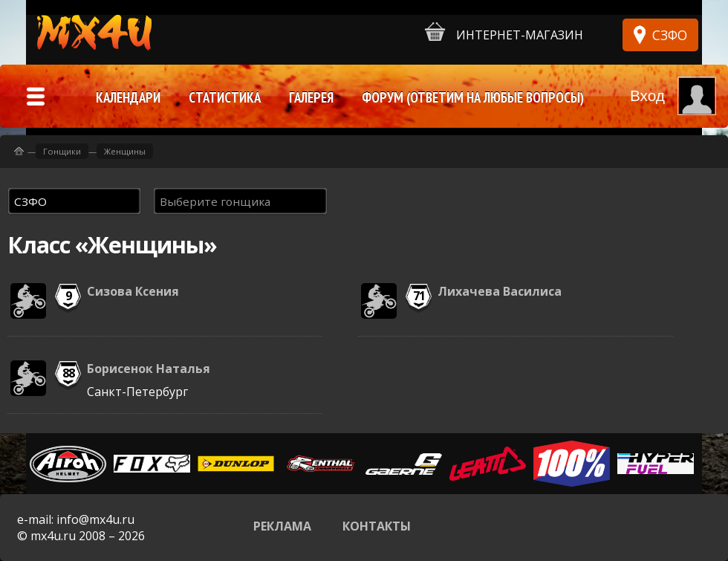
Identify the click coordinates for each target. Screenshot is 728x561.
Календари (128, 97)
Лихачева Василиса (500, 291)
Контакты (377, 526)
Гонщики (62, 151)
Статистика (225, 97)
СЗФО (670, 35)
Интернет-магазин (504, 32)
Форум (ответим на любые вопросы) (473, 97)
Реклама (282, 526)
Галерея (311, 97)
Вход (647, 95)
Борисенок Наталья (149, 369)
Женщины (125, 151)
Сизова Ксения (133, 291)
